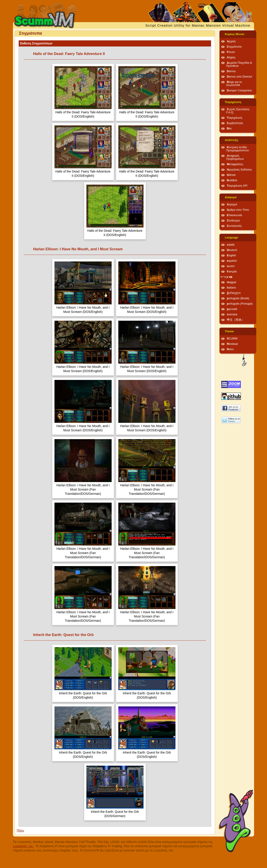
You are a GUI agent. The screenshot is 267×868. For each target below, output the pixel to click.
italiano (231, 288)
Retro (230, 349)
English (231, 255)
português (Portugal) (240, 304)
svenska (232, 314)
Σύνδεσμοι (233, 221)
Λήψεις (231, 57)
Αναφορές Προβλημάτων (235, 157)
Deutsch (232, 250)
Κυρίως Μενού (235, 34)
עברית (224, 277)
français (232, 272)
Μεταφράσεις (235, 164)
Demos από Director (240, 77)
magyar (232, 282)
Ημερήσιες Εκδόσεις (239, 170)
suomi (231, 266)
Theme (229, 331)
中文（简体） (236, 320)
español (232, 261)
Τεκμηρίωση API (237, 186)
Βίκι (229, 129)
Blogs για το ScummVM (234, 84)
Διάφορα (231, 197)
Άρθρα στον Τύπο (238, 210)
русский (232, 309)
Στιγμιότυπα (234, 47)
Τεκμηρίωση (233, 102)
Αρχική (231, 41)
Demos (231, 71)
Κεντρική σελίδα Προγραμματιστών (238, 149)
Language (231, 238)
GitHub (231, 175)
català (231, 245)
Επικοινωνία (234, 215)
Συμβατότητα (235, 123)
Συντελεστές (234, 226)
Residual (232, 344)
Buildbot (232, 180)
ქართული (234, 293)
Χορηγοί (232, 204)
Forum (231, 52)
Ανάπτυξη (231, 140)
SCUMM (232, 339)
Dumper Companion (239, 91)
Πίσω (20, 830)
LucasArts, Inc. (23, 846)
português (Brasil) (238, 298)
